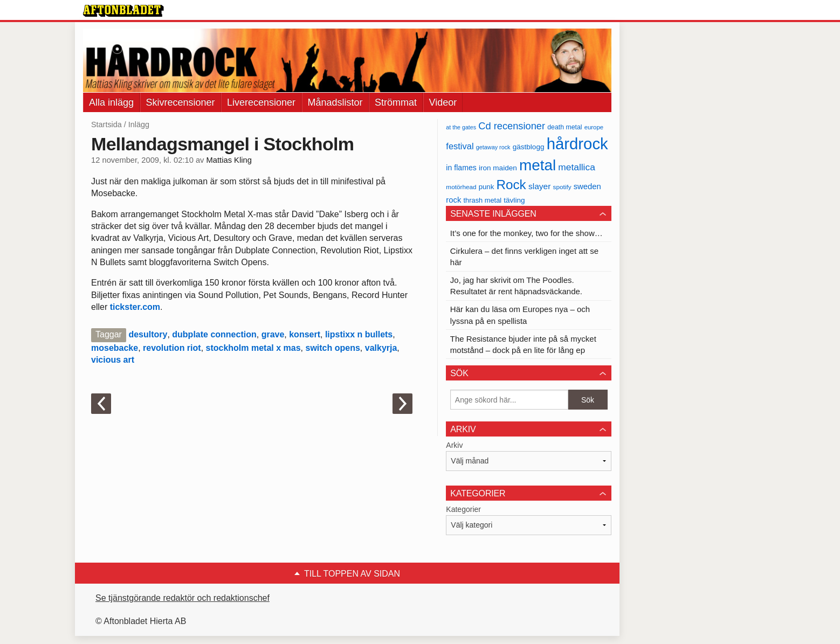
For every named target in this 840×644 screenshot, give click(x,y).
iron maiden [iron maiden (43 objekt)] (498, 168)
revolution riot (172, 348)
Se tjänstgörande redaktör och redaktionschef (183, 598)
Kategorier (463, 509)
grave (273, 334)
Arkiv (454, 445)
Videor (443, 102)
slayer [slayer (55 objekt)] (539, 186)
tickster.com (135, 307)
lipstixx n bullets (359, 334)
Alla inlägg (111, 102)
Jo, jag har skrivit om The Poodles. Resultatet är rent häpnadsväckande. (516, 286)
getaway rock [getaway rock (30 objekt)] (493, 147)
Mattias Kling (229, 160)
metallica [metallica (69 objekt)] (577, 167)
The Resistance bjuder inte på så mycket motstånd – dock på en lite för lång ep (523, 344)
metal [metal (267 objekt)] (538, 165)
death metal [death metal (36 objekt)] (564, 127)
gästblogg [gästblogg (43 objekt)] (529, 147)
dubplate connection (214, 334)
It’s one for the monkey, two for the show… (526, 233)
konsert (305, 334)
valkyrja (381, 348)
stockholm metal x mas (253, 348)
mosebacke (115, 348)
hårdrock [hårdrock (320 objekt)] (577, 144)
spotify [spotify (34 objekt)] (562, 187)
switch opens (332, 348)
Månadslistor (335, 102)
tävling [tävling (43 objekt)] (514, 200)
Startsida (106, 124)
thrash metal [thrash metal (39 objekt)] (483, 200)
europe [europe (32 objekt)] (594, 127)
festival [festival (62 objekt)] (460, 146)
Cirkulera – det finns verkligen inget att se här (524, 257)
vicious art (113, 360)
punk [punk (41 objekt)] (487, 187)
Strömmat (396, 102)
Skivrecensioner (181, 102)
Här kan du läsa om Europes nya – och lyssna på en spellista (520, 315)
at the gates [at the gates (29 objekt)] (461, 127)
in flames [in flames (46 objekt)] (461, 168)
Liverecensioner (261, 102)
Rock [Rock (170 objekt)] (511, 185)
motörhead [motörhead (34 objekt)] (461, 187)
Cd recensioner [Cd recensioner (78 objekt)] (512, 126)
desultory (148, 334)
